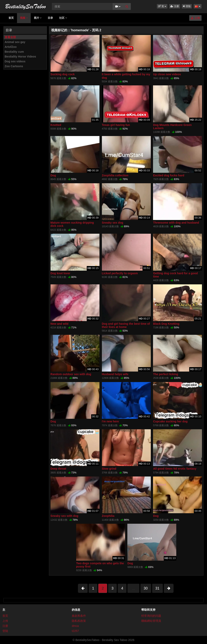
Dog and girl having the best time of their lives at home (126, 325)
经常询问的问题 (151, 616)
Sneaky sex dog (113, 223)
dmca (75, 626)
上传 (195, 18)
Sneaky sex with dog (64, 516)
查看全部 (10, 37)
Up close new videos (167, 74)
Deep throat (58, 469)
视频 (24, 18)
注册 (175, 6)
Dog (53, 175)
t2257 (75, 631)
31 (157, 588)
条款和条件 (79, 616)
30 (146, 588)
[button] (162, 6)
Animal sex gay (15, 42)
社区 (63, 18)
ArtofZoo (11, 47)
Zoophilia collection (115, 175)
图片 (38, 18)
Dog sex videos (15, 61)
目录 (50, 18)
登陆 (187, 6)
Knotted (56, 125)
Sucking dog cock (63, 74)
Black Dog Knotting (166, 324)
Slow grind (109, 469)
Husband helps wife (115, 374)
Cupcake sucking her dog (170, 421)
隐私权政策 (79, 621)
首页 (11, 18)
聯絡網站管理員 (151, 621)
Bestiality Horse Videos (20, 57)
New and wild (60, 324)
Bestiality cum (14, 52)
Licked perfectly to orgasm (120, 273)
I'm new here (110, 421)
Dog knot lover (60, 273)
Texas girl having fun (116, 125)
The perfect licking (166, 374)
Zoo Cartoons (14, 66)
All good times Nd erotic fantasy (175, 469)
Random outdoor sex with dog (71, 374)
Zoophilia (108, 516)
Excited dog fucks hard (169, 175)
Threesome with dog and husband (176, 223)
